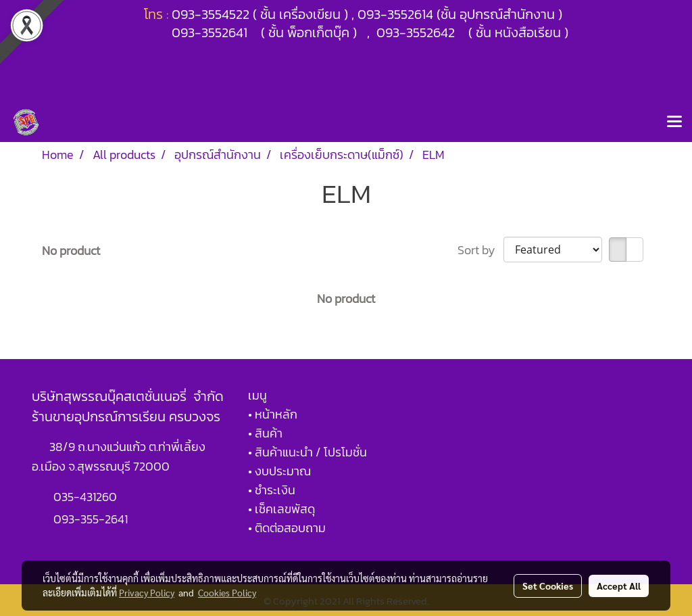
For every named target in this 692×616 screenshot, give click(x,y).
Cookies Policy (227, 592)
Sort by (480, 250)
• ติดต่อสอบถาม (287, 528)
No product (71, 251)
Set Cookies (548, 586)
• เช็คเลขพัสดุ (281, 509)
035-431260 (86, 497)
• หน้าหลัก (273, 414)
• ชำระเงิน (272, 490)
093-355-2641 (91, 519)
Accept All (619, 586)
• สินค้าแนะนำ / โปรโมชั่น (307, 452)
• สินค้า (265, 433)
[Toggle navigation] (674, 122)
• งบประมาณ (279, 471)
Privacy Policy (147, 592)
